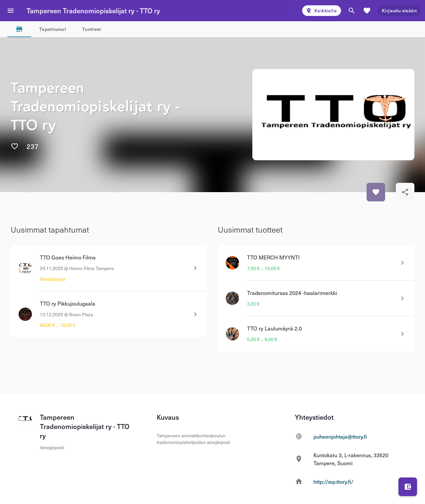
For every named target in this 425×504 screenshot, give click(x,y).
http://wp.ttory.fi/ (334, 481)
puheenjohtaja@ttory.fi (340, 436)
